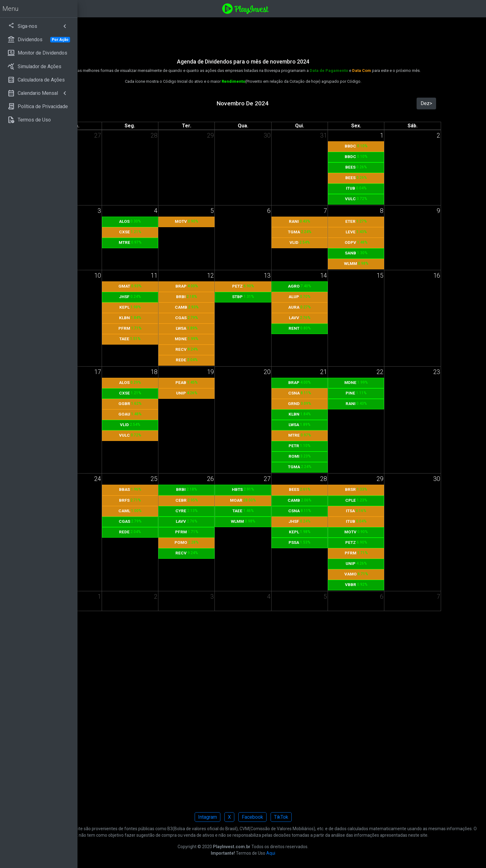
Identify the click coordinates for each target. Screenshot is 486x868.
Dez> (433, 103)
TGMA (323, 232)
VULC (371, 199)
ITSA (371, 511)
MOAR (275, 500)
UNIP (229, 393)
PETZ (276, 286)
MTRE (181, 242)
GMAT (182, 286)
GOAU (182, 414)
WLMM (371, 263)
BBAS (181, 489)
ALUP (324, 297)
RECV (229, 349)
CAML (182, 511)
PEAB (229, 382)
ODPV (371, 242)
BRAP (229, 286)
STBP (276, 297)
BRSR (371, 489)
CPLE (371, 500)
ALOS (182, 221)
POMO (229, 542)
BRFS (182, 500)
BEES (371, 167)
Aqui (309, 860)
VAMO (371, 574)
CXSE (181, 232)
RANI (324, 221)
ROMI (323, 456)
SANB (371, 253)
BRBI (229, 297)
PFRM (182, 328)
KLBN (181, 318)
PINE (371, 393)
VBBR (371, 584)
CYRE (229, 511)
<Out (130, 103)
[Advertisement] (268, 34)
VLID (323, 242)
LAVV (323, 318)
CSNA (323, 393)
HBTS (276, 489)
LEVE (371, 232)
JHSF (182, 297)
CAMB (229, 307)
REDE (229, 360)
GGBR (182, 403)
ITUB (371, 188)
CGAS (229, 318)
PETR (324, 446)
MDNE (229, 339)
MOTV (229, 221)
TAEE (182, 339)
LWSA (229, 328)
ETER (371, 221)
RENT (323, 328)
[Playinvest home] (284, 8)
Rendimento (272, 81)
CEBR (229, 500)
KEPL (181, 307)
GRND (324, 403)
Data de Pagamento (368, 70)
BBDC (371, 146)
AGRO (324, 286)
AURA (324, 307)
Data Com (400, 70)
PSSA (324, 542)
